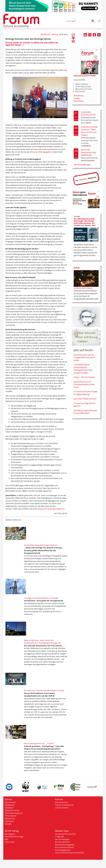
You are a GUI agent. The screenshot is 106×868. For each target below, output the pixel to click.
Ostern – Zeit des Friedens (84, 377)
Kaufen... (77, 98)
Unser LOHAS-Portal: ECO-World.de (69, 853)
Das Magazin (10, 834)
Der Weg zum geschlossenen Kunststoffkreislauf (85, 412)
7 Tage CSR (59, 837)
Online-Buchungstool (13, 813)
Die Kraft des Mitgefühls (65, 845)
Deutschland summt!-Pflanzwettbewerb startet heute (84, 384)
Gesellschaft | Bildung (49, 34)
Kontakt (8, 824)
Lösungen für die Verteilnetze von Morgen (41, 598)
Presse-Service (11, 816)
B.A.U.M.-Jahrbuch (62, 842)
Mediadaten (10, 805)
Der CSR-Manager (62, 839)
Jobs (6, 839)
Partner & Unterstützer (64, 805)
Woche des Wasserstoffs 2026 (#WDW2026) (88, 152)
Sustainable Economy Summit (88, 113)
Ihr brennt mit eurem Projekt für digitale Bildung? (86, 393)
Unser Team (10, 842)
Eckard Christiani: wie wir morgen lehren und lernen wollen (84, 358)
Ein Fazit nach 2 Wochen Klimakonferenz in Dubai (44, 690)
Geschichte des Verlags (14, 837)
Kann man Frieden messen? (85, 399)
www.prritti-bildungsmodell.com (51, 509)
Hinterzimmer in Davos (83, 288)
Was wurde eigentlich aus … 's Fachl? (39, 743)
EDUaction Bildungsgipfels (41, 152)
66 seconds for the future (65, 834)
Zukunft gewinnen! (63, 850)
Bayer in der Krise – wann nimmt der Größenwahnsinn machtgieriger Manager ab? (43, 642)
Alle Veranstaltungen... (83, 165)
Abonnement (10, 802)
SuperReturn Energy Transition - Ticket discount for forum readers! (89, 131)
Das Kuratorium (62, 802)
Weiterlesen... (79, 96)
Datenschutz (10, 818)
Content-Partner (62, 808)
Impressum (9, 821)
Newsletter (9, 808)
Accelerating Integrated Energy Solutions (41, 545)
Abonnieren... (79, 101)
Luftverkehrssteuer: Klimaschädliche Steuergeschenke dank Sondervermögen (83, 369)
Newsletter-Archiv (12, 810)
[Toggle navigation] (100, 21)
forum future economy (64, 847)
